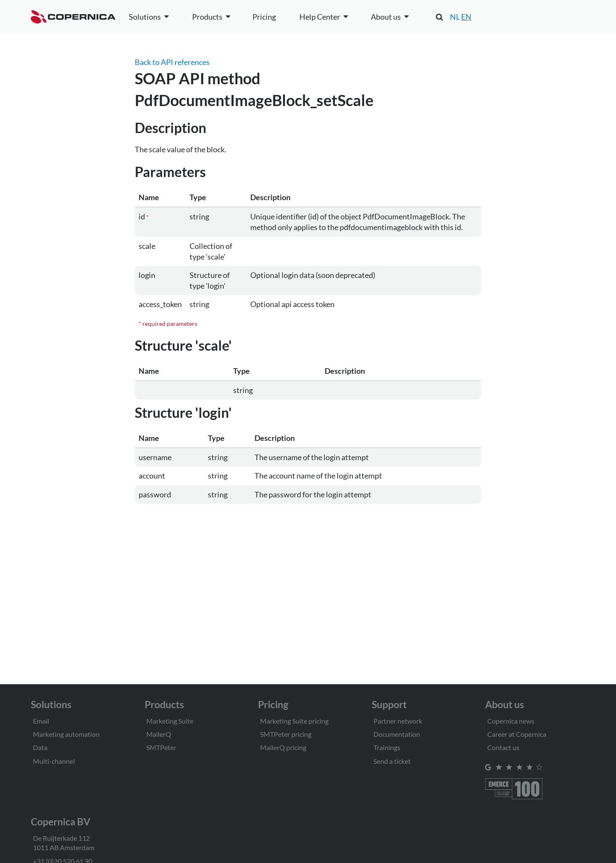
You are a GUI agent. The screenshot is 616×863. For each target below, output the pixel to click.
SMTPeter (161, 747)
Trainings (387, 747)
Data (40, 747)
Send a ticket (392, 761)
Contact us (503, 747)
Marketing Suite (170, 721)
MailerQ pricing (283, 747)
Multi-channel (54, 761)
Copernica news (511, 721)
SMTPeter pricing (286, 734)
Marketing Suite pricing (294, 721)
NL (455, 17)
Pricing (264, 17)
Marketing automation (66, 734)
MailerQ (159, 734)
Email (41, 721)
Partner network (398, 721)
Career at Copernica (517, 734)
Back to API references (172, 62)
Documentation (397, 734)
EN (466, 17)
